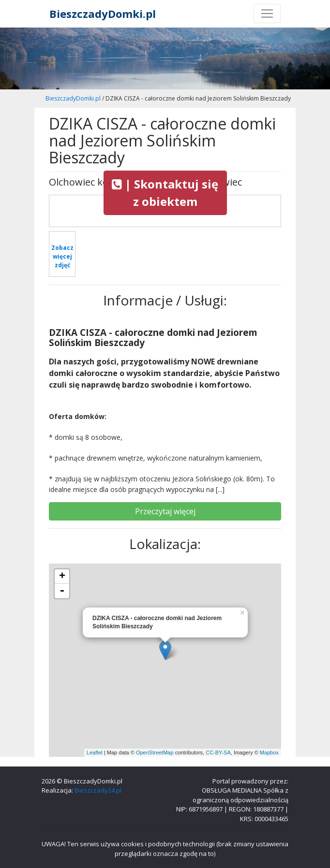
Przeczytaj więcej (165, 511)
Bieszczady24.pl (98, 790)
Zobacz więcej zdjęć (62, 256)
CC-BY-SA (218, 752)
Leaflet (95, 752)
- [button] (62, 591)
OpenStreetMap (155, 752)
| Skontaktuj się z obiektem (165, 193)
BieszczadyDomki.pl (103, 14)
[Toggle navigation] (267, 14)
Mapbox (269, 752)
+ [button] (62, 577)
